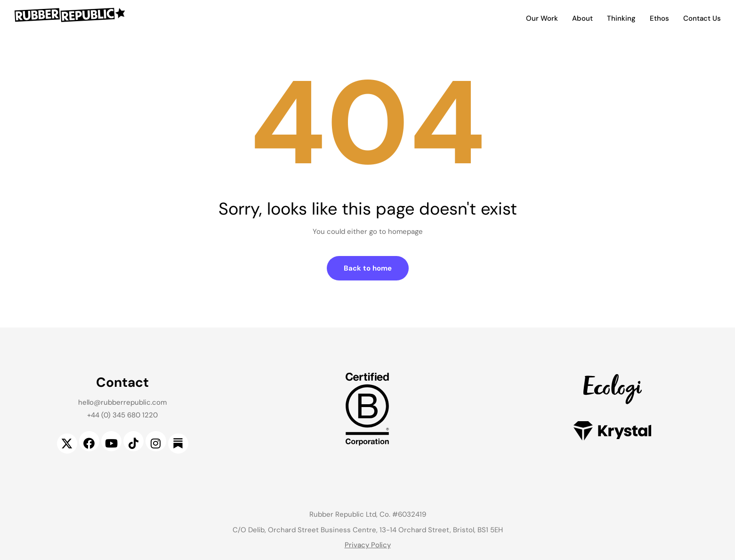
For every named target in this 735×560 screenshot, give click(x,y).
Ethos (659, 18)
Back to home (368, 268)
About (582, 18)
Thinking (621, 18)
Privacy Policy (368, 545)
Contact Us (702, 18)
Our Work (542, 18)
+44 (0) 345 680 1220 (122, 415)
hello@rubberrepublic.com (122, 402)
